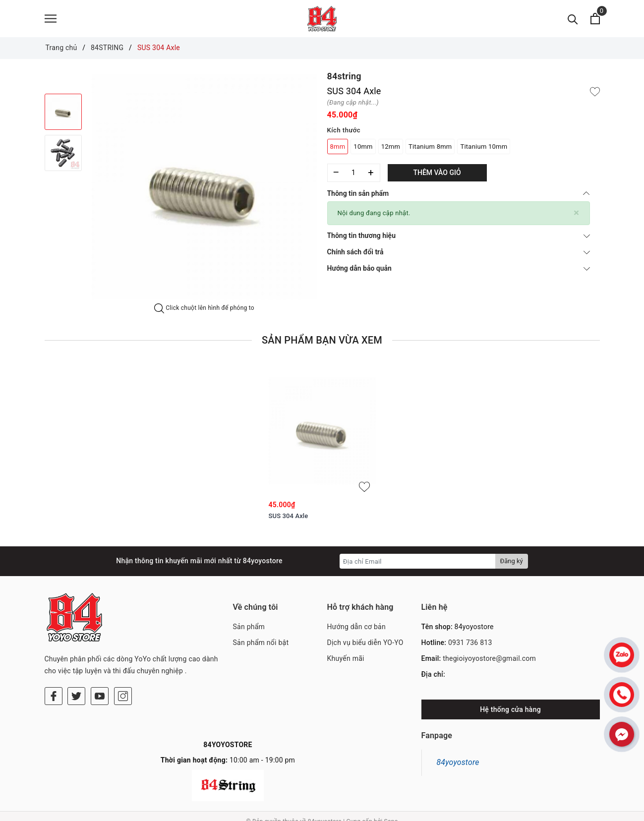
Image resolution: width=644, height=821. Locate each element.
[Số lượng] (354, 173)
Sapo (391, 811)
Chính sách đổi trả (459, 252)
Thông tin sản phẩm (459, 193)
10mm (363, 147)
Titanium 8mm (430, 147)
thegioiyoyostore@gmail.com (489, 658)
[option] (205, 187)
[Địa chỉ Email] (418, 561)
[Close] (576, 213)
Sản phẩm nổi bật (261, 643)
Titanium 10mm (484, 147)
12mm (391, 147)
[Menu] (51, 19)
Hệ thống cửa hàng (510, 709)
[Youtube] (100, 655)
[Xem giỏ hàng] (595, 19)
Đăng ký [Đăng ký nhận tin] (512, 561)
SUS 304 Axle (289, 516)
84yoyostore (458, 762)
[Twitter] (76, 655)
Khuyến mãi (346, 658)
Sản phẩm (249, 627)
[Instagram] (123, 655)
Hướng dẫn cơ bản (356, 627)
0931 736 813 (470, 643)
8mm (338, 147)
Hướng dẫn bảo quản (459, 268)
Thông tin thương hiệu (459, 235)
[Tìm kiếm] (573, 19)
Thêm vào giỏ (437, 173)
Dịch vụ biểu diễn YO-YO (365, 643)
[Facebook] (54, 655)
